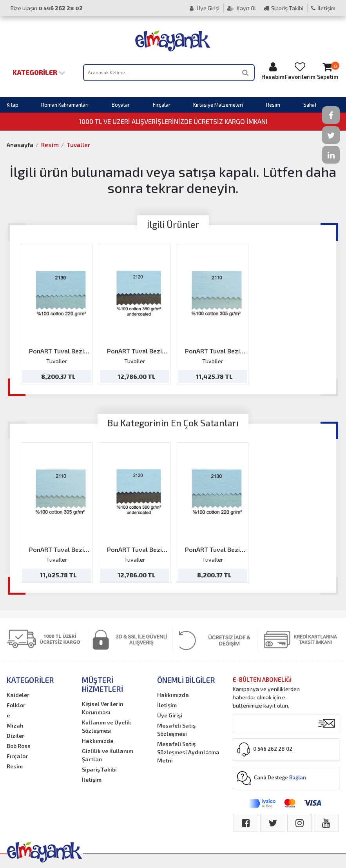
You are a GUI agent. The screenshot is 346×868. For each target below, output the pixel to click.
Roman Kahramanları (65, 105)
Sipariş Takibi (284, 8)
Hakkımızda (98, 741)
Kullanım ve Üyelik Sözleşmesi (107, 726)
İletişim (323, 8)
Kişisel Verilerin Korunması (103, 708)
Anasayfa (20, 145)
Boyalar (121, 105)
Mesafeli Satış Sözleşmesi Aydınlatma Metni (188, 752)
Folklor (16, 705)
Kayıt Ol (242, 8)
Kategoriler (39, 72)
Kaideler (18, 695)
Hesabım (273, 71)
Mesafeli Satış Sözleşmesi (176, 730)
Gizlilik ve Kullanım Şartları (108, 755)
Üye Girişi (205, 8)
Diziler (15, 736)
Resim (273, 105)
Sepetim (327, 71)
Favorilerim (300, 71)
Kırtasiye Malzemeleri (218, 105)
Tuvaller (78, 145)
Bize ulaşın (47, 8)
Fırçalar (162, 105)
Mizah (15, 725)
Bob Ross (19, 746)
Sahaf (310, 105)
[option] (57, 314)
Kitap (13, 105)
